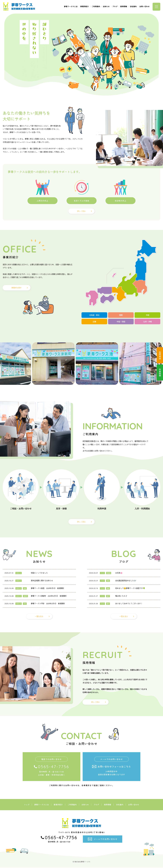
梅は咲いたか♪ (121, 596)
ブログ (115, 6)
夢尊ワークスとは (71, 6)
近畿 (94, 322)
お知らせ (106, 6)
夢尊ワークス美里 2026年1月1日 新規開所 (47, 588)
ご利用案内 (96, 6)
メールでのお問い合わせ (106, 839)
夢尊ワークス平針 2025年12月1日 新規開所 (48, 604)
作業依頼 (160, 374)
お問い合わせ (144, 6)
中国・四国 (121, 322)
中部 (147, 315)
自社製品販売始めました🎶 (126, 581)
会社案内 (133, 6)
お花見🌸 (119, 573)
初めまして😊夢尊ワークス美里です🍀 (130, 588)
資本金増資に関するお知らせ (42, 581)
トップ (27, 805)
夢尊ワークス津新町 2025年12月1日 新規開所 (49, 596)
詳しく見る (81, 211)
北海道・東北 (94, 315)
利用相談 (160, 356)
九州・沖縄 (147, 322)
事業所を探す (16, 288)
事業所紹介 (84, 6)
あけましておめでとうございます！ (129, 604)
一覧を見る (39, 617)
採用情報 (124, 6)
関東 (121, 315)
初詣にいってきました (39, 573)
